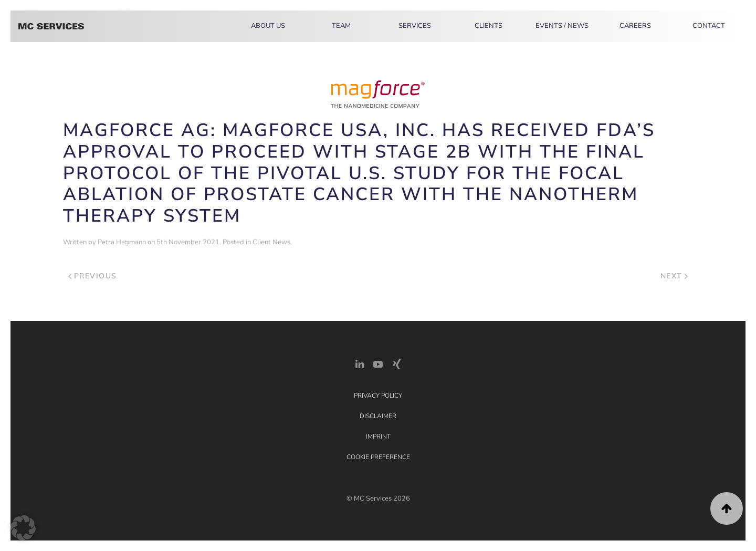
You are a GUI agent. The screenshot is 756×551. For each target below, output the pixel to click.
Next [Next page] (674, 276)
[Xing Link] (396, 363)
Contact (709, 26)
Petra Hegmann (122, 242)
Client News (271, 242)
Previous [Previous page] (93, 276)
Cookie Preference (378, 457)
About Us (268, 26)
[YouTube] (378, 363)
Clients (489, 26)
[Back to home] (51, 26)
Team (341, 26)
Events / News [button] (562, 26)
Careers (635, 26)
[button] (727, 508)
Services (415, 26)
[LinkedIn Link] (360, 363)
